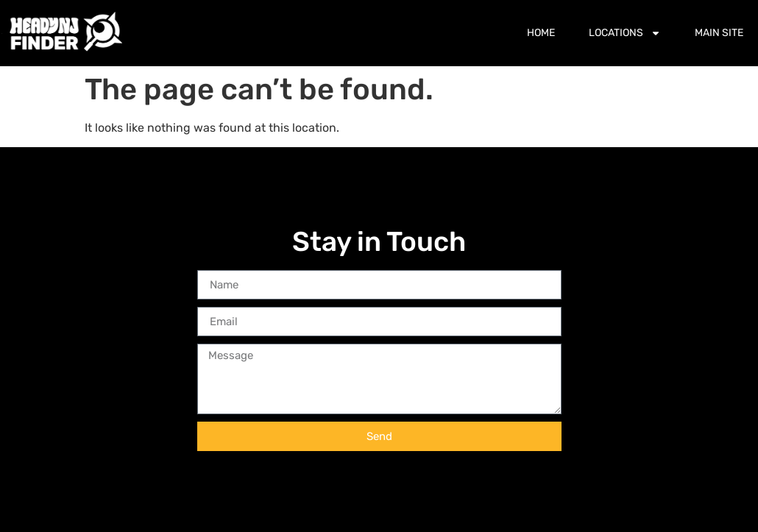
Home (541, 33)
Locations (625, 33)
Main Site (719, 33)
